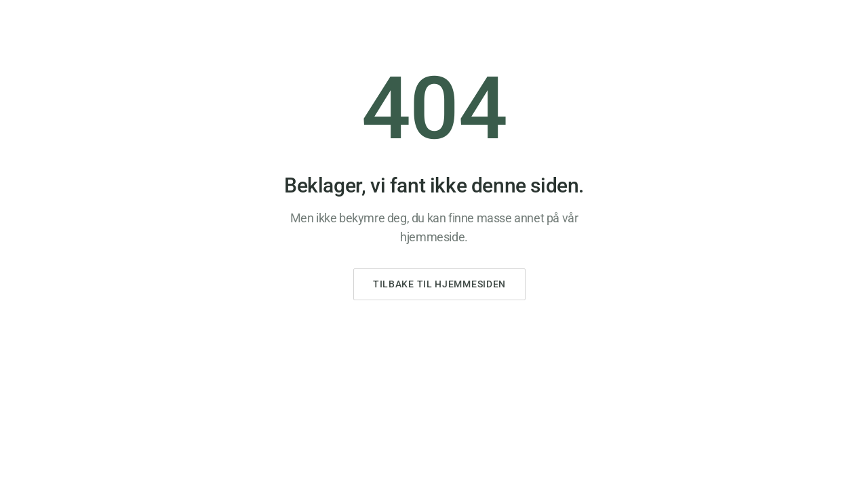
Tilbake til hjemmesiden (439, 284)
